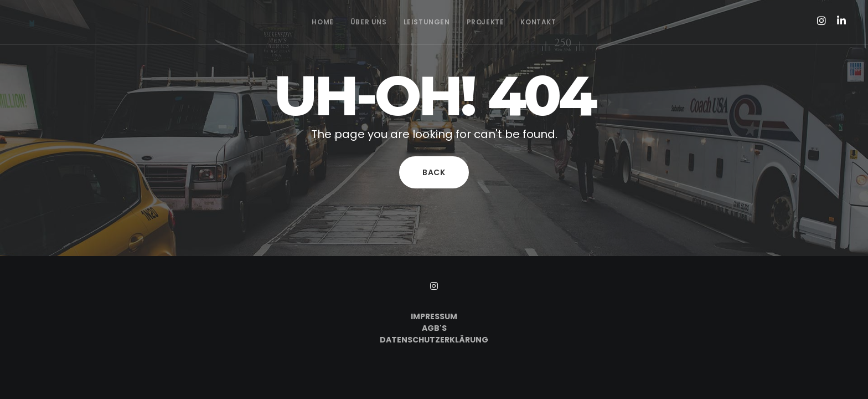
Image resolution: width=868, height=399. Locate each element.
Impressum (434, 316)
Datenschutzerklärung (434, 340)
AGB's (434, 328)
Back (434, 172)
